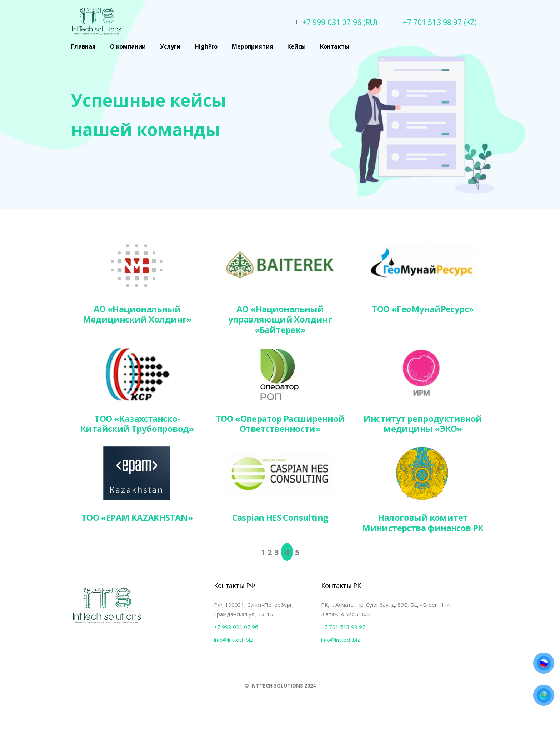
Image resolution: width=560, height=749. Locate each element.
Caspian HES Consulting (280, 517)
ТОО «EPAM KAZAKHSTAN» (137, 517)
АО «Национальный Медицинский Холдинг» (137, 314)
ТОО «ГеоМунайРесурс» (423, 309)
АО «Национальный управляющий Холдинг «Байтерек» (280, 319)
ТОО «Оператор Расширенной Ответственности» (280, 424)
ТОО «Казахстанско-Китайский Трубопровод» (137, 424)
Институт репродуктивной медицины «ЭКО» (423, 424)
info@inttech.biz (233, 640)
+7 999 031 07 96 (236, 627)
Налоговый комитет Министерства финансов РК (423, 523)
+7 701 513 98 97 (343, 627)
